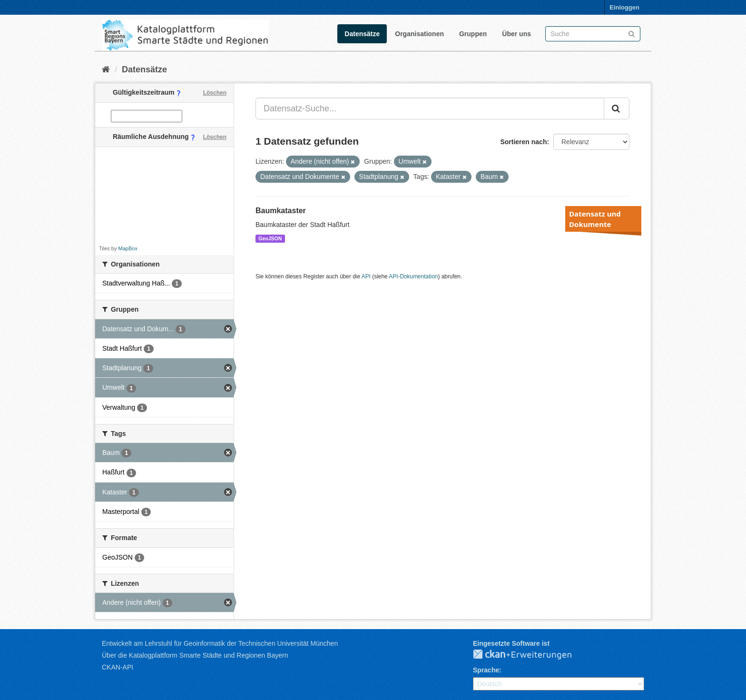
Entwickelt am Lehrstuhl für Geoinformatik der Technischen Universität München (220, 643)
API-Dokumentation (413, 276)
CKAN (530, 655)
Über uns (516, 34)
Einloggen (624, 7)
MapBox (128, 248)
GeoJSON (270, 238)
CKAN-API (118, 667)
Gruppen (473, 34)
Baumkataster (281, 211)
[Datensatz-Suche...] (430, 108)
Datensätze (362, 34)
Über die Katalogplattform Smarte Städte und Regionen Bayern (195, 655)
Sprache (486, 670)
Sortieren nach (523, 142)
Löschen (215, 93)
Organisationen (419, 34)
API (366, 276)
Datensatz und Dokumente (595, 219)
